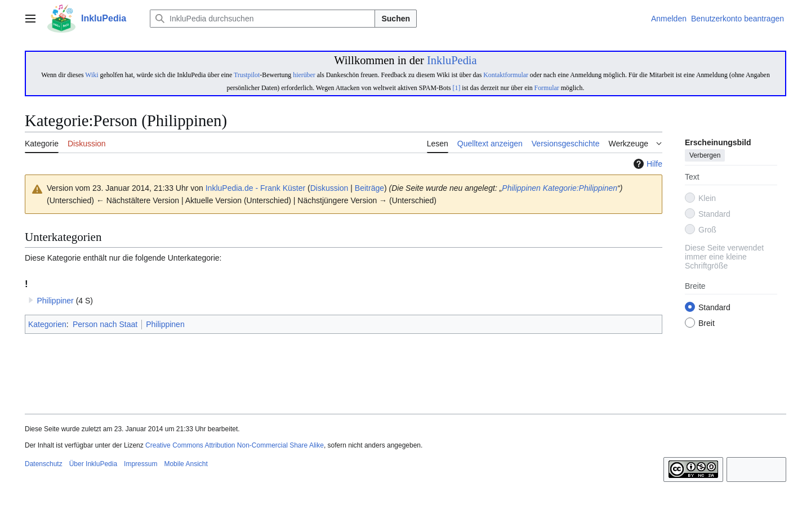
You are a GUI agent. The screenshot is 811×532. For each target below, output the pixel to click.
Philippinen (521, 188)
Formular (547, 88)
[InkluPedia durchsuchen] (262, 19)
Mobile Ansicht (186, 464)
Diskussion (329, 188)
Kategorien (47, 324)
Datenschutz (44, 464)
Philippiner (55, 301)
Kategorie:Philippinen (580, 188)
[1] (457, 88)
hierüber (304, 75)
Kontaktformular (506, 75)
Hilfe (647, 164)
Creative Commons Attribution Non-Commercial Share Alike (235, 445)
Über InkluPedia (93, 464)
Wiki (92, 75)
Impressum (141, 464)
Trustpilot (247, 75)
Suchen (396, 19)
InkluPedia (452, 60)
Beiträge (369, 188)
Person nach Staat (105, 324)
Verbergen (705, 156)
